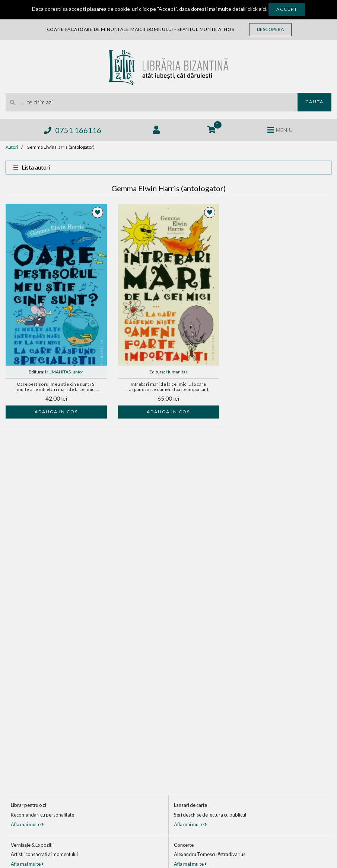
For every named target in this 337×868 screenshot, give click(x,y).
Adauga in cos (56, 412)
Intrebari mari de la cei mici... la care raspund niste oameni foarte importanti (169, 387)
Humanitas (177, 372)
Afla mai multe (27, 824)
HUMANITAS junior (64, 372)
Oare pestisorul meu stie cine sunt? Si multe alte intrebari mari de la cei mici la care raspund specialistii (56, 387)
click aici (257, 9)
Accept (287, 9)
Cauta (314, 102)
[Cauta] (13, 102)
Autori (12, 147)
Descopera (271, 29)
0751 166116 (73, 130)
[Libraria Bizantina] (168, 65)
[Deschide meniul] (280, 130)
